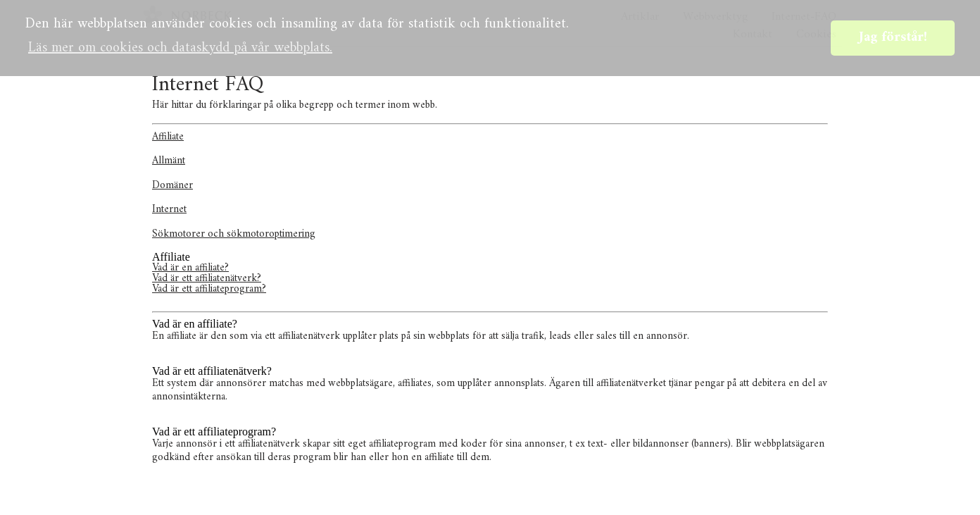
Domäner (172, 186)
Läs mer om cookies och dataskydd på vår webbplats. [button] (180, 48)
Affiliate (168, 137)
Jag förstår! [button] (893, 38)
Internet (169, 210)
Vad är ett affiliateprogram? (209, 289)
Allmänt (169, 161)
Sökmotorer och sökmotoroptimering (234, 234)
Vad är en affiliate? (190, 268)
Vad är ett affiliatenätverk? (207, 279)
